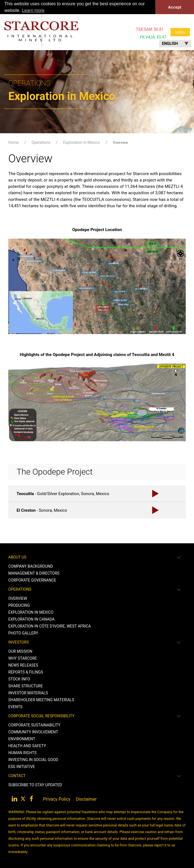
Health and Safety (27, 746)
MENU (180, 32)
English (175, 43)
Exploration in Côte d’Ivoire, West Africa (50, 626)
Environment (22, 739)
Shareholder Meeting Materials (41, 700)
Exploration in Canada (31, 619)
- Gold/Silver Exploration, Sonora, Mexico (63, 493)
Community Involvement (33, 732)
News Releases (23, 665)
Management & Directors (34, 573)
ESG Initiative (22, 767)
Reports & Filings (26, 672)
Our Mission (20, 651)
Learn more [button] (33, 10)
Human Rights (22, 753)
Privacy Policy (57, 799)
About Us (17, 557)
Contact (17, 776)
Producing (19, 605)
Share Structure (26, 686)
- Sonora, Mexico (42, 510)
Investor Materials (28, 693)
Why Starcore (23, 658)
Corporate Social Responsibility (41, 716)
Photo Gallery (23, 633)
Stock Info (19, 679)
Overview (120, 142)
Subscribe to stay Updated (35, 785)
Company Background (31, 566)
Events (15, 707)
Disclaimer (86, 799)
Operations (41, 142)
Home (14, 142)
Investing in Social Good (33, 760)
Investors (19, 642)
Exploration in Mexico (81, 142)
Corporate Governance (32, 580)
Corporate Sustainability (34, 725)
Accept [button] (175, 7)
